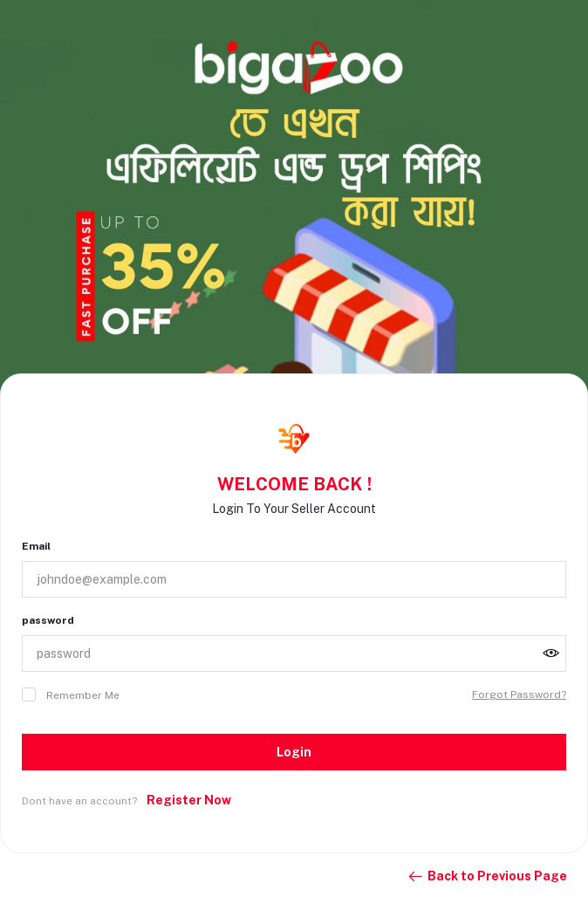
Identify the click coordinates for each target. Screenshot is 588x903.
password (48, 620)
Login (294, 752)
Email (36, 546)
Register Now (189, 800)
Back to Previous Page (487, 877)
